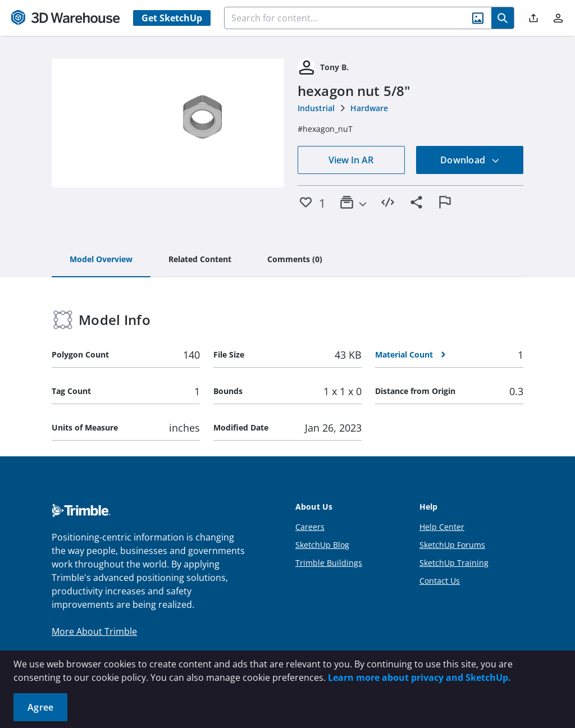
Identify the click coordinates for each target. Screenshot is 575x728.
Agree (40, 707)
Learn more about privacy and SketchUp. (419, 677)
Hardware (369, 108)
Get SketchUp (172, 18)
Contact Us (440, 581)
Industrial (316, 108)
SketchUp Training (454, 563)
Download (470, 160)
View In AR (351, 160)
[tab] (101, 260)
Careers (310, 527)
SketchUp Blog (322, 545)
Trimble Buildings (329, 563)
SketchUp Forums (452, 545)
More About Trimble (94, 631)
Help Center (442, 527)
